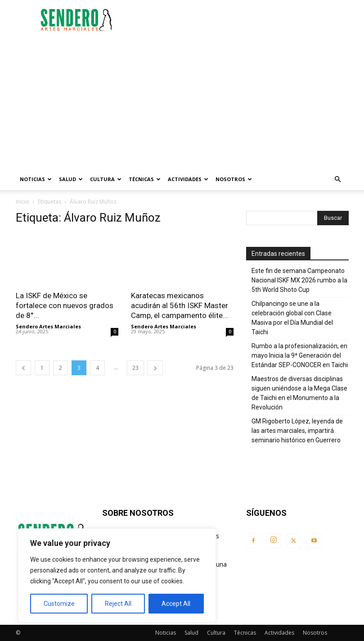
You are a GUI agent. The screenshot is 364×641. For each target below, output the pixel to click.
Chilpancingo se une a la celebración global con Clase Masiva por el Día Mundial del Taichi (292, 318)
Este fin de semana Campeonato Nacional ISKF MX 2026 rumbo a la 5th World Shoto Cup (299, 280)
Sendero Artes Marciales (48, 326)
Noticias (36, 179)
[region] (117, 576)
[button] (338, 180)
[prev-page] (23, 368)
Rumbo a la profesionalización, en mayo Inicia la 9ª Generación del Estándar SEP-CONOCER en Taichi (300, 355)
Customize (59, 604)
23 (135, 368)
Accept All (176, 604)
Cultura (106, 179)
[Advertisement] (243, 20)
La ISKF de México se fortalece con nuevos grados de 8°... (65, 305)
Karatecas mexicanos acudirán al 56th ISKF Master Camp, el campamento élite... (180, 305)
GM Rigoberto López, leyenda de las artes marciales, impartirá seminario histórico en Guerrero (297, 431)
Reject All (118, 604)
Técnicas (145, 179)
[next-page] (155, 368)
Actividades (188, 179)
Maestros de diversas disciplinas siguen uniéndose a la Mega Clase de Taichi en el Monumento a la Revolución (299, 393)
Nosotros (234, 179)
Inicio (22, 202)
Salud (71, 179)
